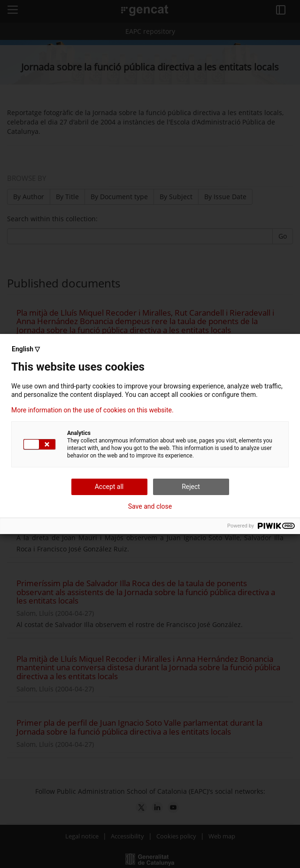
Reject (191, 487)
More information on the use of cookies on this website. (92, 410)
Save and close (150, 506)
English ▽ (26, 349)
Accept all (109, 487)
